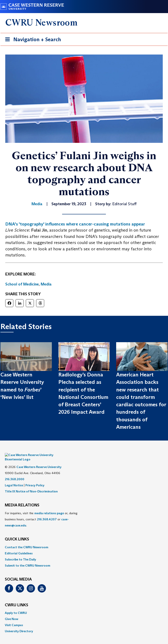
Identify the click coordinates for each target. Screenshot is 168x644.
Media (46, 284)
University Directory (19, 625)
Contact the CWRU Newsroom (27, 541)
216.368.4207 (47, 513)
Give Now (11, 612)
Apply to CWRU (16, 606)
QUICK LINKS (17, 533)
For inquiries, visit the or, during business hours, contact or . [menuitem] (41, 513)
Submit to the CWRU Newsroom (28, 559)
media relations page (49, 507)
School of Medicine (22, 284)
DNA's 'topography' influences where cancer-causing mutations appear (75, 224)
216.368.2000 (15, 473)
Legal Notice (14, 479)
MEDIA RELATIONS (22, 499)
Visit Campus (14, 618)
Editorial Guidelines (19, 547)
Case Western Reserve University (39, 460)
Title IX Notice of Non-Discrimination (31, 485)
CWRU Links (17, 599)
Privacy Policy (35, 479)
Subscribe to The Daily (20, 553)
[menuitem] (84, 541)
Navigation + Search (32, 40)
